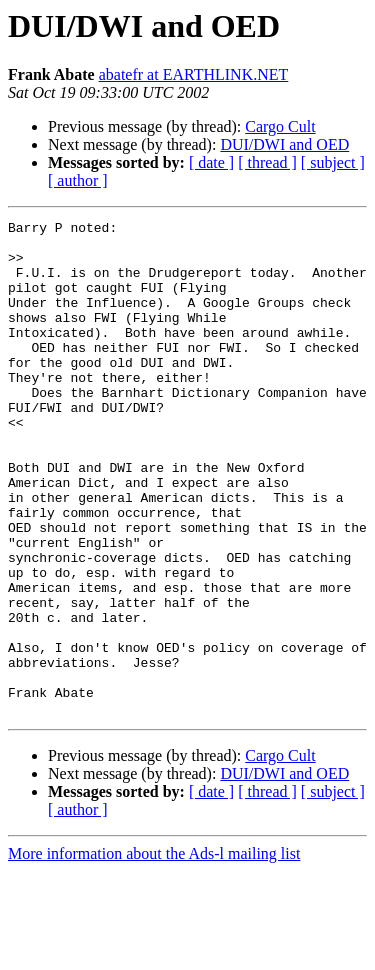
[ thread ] (267, 162)
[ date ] (211, 162)
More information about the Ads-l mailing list (154, 952)
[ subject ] (333, 162)
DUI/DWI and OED (284, 144)
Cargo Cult (280, 126)
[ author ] (78, 180)
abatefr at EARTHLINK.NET (194, 74)
